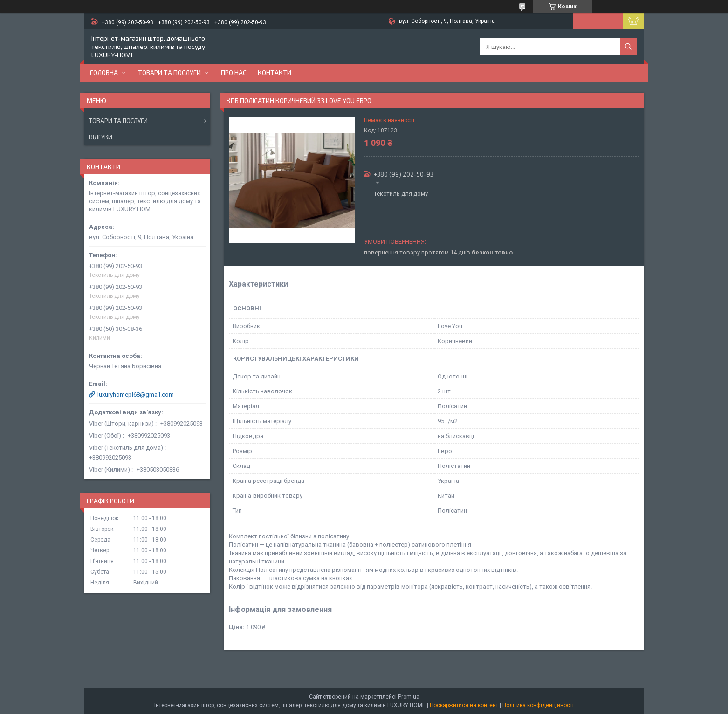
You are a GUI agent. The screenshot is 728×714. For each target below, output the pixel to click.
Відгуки (101, 137)
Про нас (234, 72)
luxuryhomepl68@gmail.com (136, 395)
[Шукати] (628, 47)
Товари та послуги (169, 72)
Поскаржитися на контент (464, 705)
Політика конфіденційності (538, 705)
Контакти (275, 72)
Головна (104, 72)
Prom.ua (409, 697)
